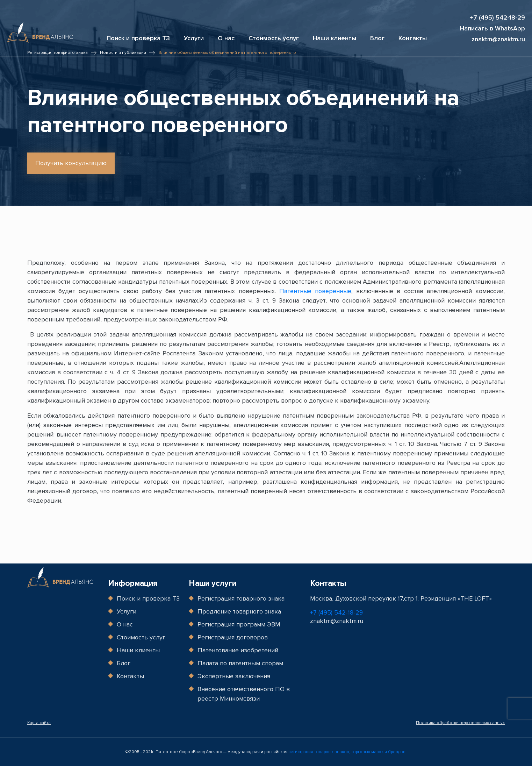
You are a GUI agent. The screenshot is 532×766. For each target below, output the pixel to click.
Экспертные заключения (234, 676)
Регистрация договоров (233, 637)
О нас (226, 38)
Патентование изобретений (238, 650)
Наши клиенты (335, 38)
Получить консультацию (71, 163)
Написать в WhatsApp (493, 29)
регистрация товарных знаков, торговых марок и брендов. (347, 752)
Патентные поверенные (315, 291)
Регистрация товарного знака (241, 598)
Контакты (413, 38)
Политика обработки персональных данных (460, 723)
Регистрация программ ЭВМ (239, 624)
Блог (377, 38)
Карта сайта (39, 723)
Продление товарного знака (239, 611)
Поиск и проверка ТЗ (138, 38)
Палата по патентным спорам (240, 663)
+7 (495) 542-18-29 (497, 18)
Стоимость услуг (274, 38)
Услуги (194, 38)
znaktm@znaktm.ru (498, 39)
